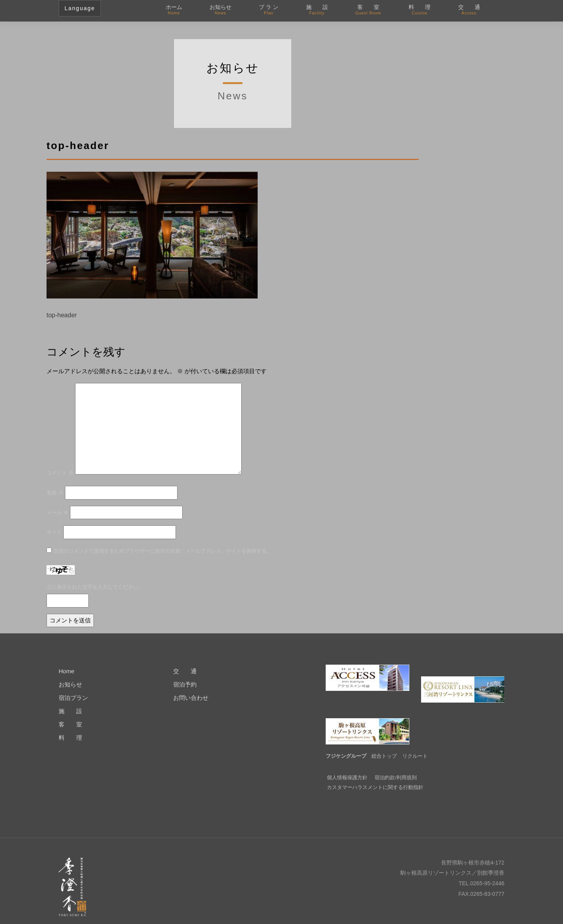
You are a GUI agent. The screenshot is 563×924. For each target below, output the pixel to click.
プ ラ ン (269, 10)
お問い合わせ (191, 698)
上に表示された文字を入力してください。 (95, 587)
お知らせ (221, 10)
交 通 (469, 10)
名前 (55, 493)
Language (80, 8)
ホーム (174, 10)
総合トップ (384, 744)
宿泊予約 (185, 684)
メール (57, 513)
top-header (62, 315)
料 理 (420, 10)
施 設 (317, 10)
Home (66, 671)
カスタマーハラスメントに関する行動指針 (375, 776)
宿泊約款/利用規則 (396, 766)
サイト (54, 532)
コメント (60, 473)
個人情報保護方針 (347, 766)
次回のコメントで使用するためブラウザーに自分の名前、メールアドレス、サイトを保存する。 (162, 551)
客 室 (368, 10)
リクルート (415, 744)
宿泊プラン (73, 698)
